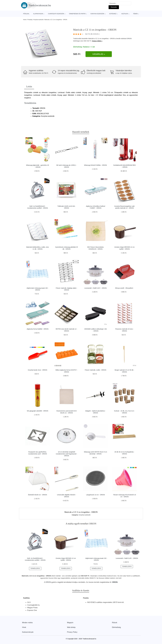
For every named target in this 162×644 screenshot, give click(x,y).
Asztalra (125, 14)
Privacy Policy (72, 632)
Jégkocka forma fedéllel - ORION (38, 329)
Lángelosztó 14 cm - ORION (96, 495)
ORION (129, 39)
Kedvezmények (28, 632)
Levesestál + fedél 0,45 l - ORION (95, 288)
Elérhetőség (116, 627)
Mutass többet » (97, 41)
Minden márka (27, 623)
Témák (135, 14)
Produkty (30, 20)
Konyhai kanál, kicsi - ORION (38, 370)
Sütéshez (113, 14)
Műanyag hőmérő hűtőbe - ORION (95, 165)
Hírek (24, 627)
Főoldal (26, 14)
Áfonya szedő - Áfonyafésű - (124, 288)
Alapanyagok (38, 14)
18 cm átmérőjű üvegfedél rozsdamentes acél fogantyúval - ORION (66, 454)
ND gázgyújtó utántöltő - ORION (38, 411)
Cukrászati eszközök (56, 14)
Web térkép (71, 627)
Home (25, 20)
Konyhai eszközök (97, 14)
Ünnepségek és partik (77, 14)
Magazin (70, 623)
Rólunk (115, 623)
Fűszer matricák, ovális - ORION (96, 370)
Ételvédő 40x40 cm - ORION (38, 495)
